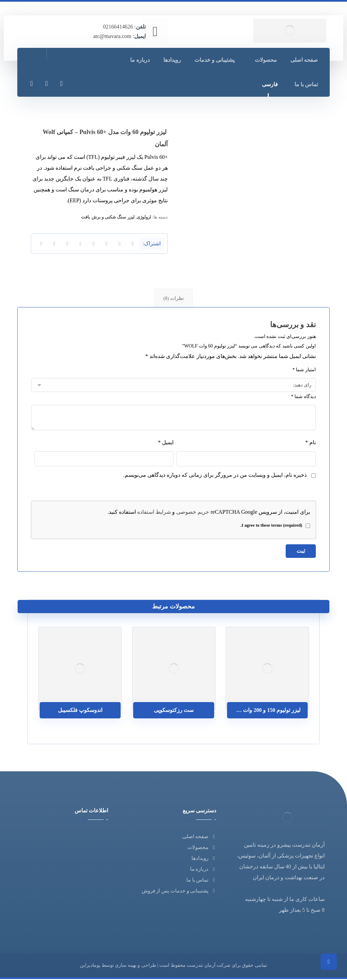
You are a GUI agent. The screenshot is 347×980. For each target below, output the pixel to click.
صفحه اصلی (199, 837)
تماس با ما (201, 881)
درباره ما (203, 870)
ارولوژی (144, 217)
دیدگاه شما (303, 398)
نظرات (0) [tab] (173, 299)
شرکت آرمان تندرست (209, 966)
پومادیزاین (90, 966)
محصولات (202, 848)
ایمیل (166, 444)
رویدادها (204, 859)
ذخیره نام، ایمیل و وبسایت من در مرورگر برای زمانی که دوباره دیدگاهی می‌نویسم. (215, 476)
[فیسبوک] (61, 83)
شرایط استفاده (154, 513)
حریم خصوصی (193, 513)
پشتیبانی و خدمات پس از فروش (179, 892)
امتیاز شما (304, 371)
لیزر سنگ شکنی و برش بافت (108, 217)
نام (311, 444)
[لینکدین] (46, 83)
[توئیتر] (32, 83)
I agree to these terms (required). (275, 527)
